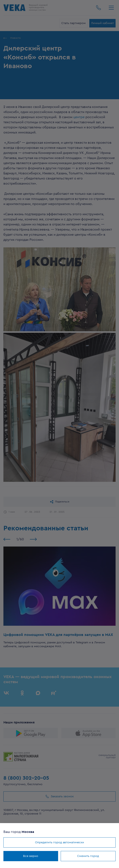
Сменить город (88, 856)
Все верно (31, 856)
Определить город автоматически (59, 842)
